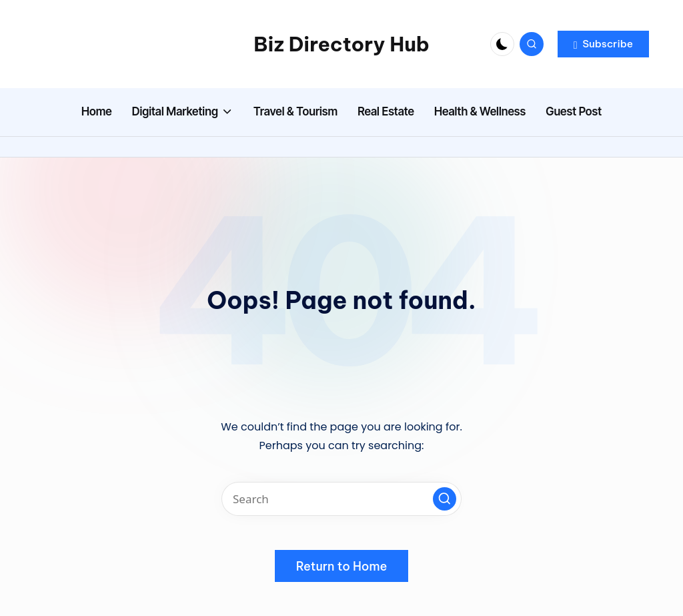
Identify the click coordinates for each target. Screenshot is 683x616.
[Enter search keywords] (341, 499)
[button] (603, 44)
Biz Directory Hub (341, 44)
